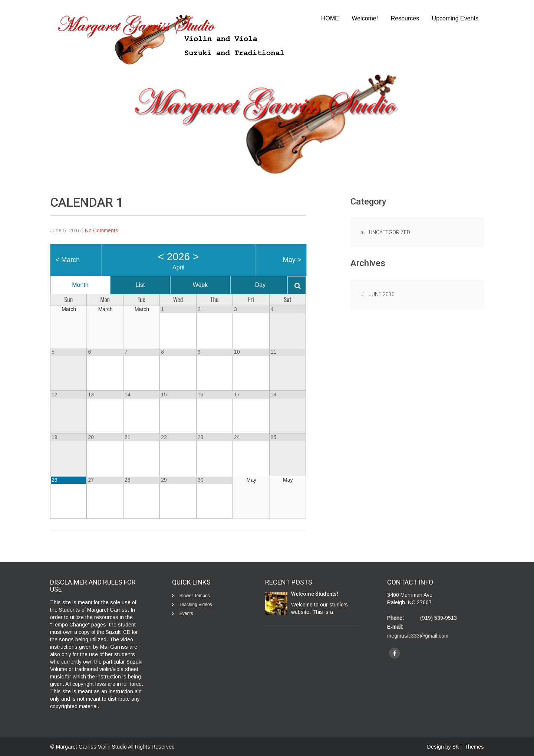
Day (260, 285)
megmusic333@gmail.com (418, 636)
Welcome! (365, 18)
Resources (405, 18)
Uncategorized (390, 232)
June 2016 (382, 294)
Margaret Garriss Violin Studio (92, 747)
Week (200, 285)
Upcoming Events (455, 18)
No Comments (102, 230)
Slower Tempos (195, 596)
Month (80, 285)
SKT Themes (468, 747)
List (140, 285)
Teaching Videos (196, 605)
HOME (330, 18)
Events (186, 613)
